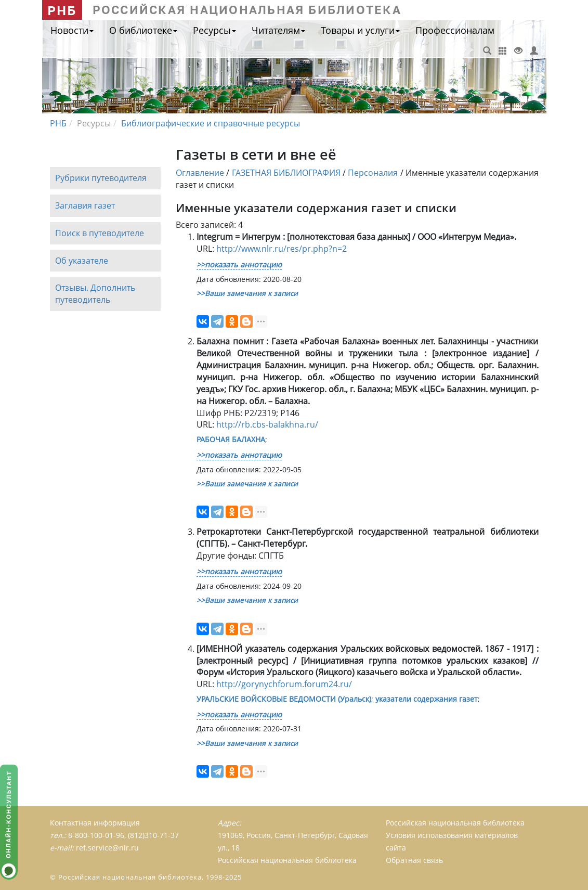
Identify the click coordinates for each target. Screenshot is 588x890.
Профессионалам (455, 30)
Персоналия (373, 173)
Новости (72, 30)
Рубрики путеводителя (101, 178)
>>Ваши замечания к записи (247, 293)
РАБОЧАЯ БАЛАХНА (231, 439)
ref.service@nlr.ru (107, 848)
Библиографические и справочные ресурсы (211, 123)
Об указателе (82, 261)
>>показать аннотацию (239, 265)
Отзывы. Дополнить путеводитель (95, 294)
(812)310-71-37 (153, 835)
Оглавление (200, 173)
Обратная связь (414, 860)
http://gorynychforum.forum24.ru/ (284, 684)
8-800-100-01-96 (96, 835)
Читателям (278, 30)
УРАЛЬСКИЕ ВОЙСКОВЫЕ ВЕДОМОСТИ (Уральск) (284, 699)
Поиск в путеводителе (100, 233)
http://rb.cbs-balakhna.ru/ (267, 424)
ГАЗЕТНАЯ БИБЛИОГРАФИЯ (286, 173)
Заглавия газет (85, 205)
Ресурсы (214, 30)
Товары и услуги (360, 30)
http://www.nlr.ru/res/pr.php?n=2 (282, 249)
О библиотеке (143, 30)
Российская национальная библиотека (455, 823)
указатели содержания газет (427, 699)
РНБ (62, 10)
